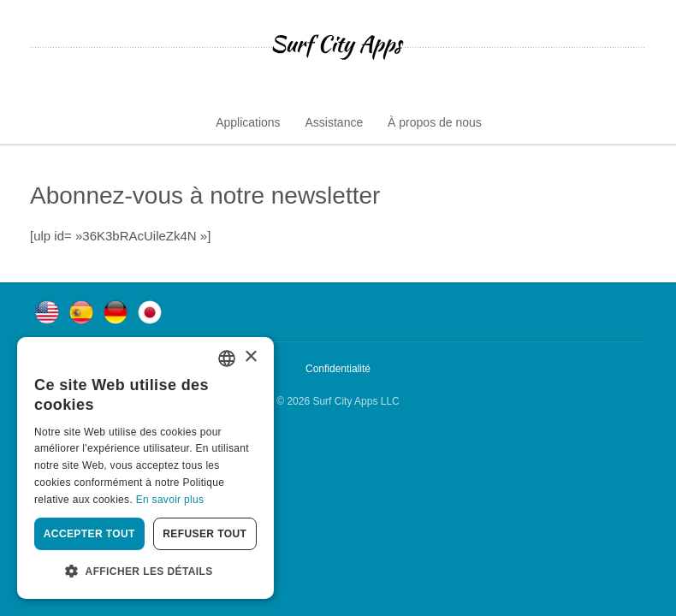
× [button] (250, 357)
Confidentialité (338, 369)
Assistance (335, 122)
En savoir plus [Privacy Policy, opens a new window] (170, 500)
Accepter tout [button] (89, 534)
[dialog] (145, 468)
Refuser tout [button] (205, 534)
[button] (145, 572)
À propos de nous (435, 122)
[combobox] (227, 358)
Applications (248, 122)
